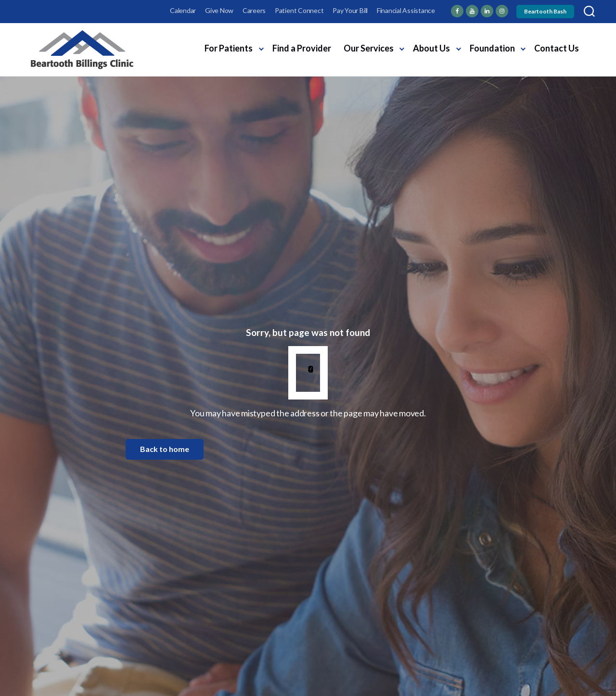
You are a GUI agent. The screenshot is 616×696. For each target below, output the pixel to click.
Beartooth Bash (545, 11)
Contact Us (557, 48)
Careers (254, 10)
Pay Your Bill (350, 10)
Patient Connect (299, 10)
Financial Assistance (406, 10)
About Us (431, 48)
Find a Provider (302, 48)
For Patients (229, 48)
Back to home (165, 449)
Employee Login (54, 10)
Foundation (492, 48)
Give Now (219, 10)
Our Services (369, 48)
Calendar (183, 10)
